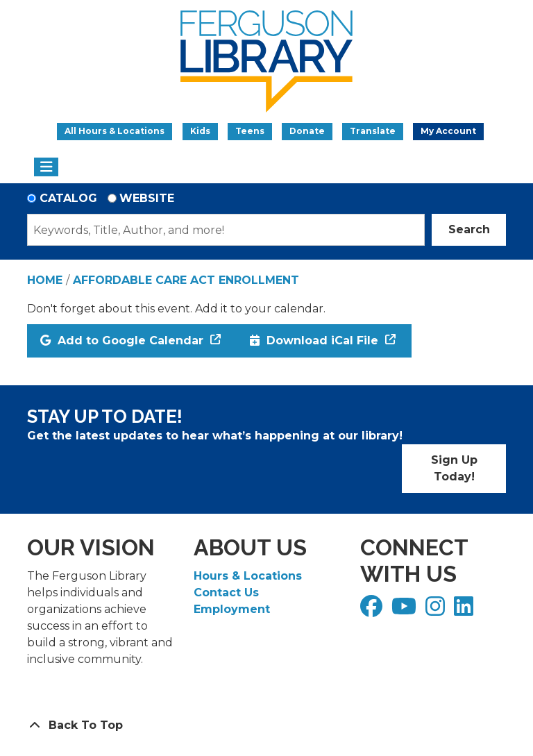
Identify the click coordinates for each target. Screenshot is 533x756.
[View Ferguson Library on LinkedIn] (465, 611)
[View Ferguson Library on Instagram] (437, 611)
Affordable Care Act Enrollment (186, 280)
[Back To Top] (266, 725)
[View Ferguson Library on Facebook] (373, 611)
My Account (448, 131)
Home (45, 280)
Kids (200, 131)
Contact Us (226, 593)
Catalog (68, 198)
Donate (307, 131)
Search (469, 229)
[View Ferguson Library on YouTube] (406, 611)
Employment (232, 609)
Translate (373, 131)
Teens (250, 131)
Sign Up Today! (454, 468)
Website (147, 198)
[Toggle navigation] (46, 167)
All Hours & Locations (115, 131)
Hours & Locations (248, 576)
